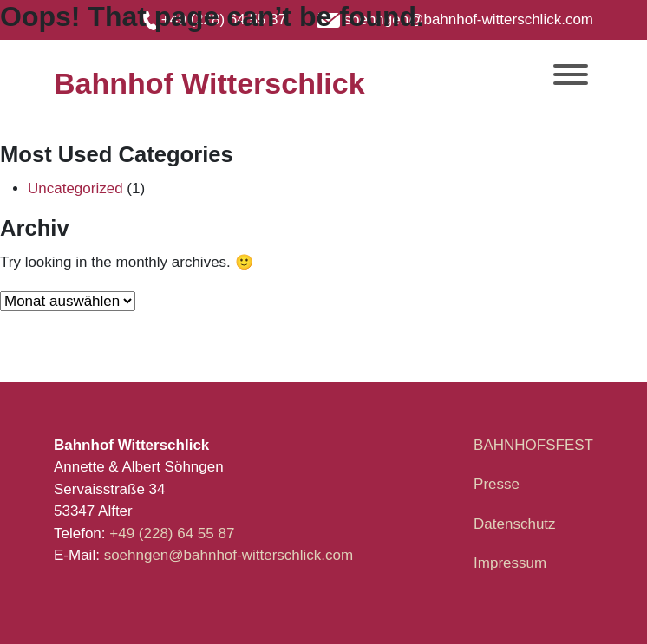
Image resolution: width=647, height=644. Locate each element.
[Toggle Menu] (571, 75)
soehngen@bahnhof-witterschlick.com (229, 555)
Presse (497, 484)
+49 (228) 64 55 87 (174, 533)
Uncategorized (75, 189)
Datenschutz (515, 524)
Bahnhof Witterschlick (209, 83)
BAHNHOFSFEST (533, 445)
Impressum (510, 563)
